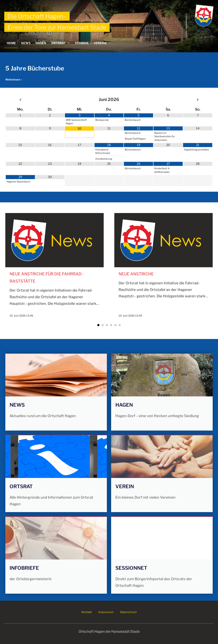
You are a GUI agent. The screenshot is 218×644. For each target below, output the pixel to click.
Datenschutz (128, 612)
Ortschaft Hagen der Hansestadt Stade (109, 632)
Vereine (100, 43)
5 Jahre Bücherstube (35, 68)
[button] (98, 325)
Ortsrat (60, 43)
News (26, 43)
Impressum (106, 612)
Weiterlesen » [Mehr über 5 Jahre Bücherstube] (14, 80)
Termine (82, 43)
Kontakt (87, 612)
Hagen (41, 43)
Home (11, 43)
